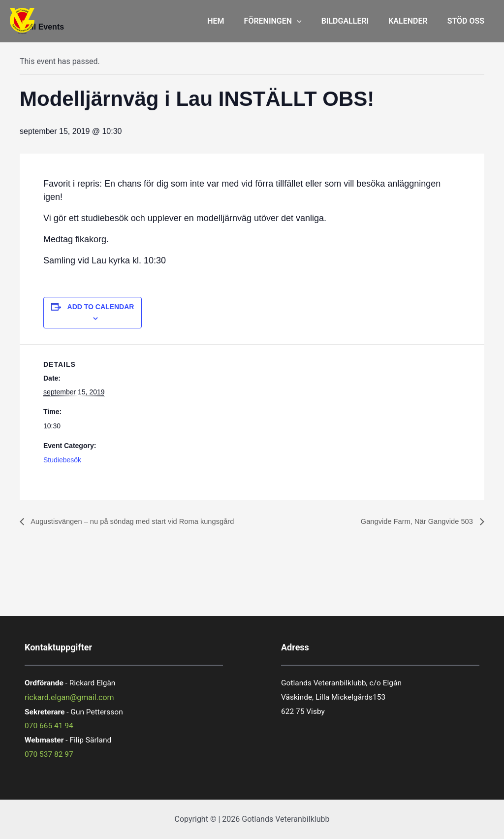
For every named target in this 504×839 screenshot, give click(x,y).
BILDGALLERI (355, 21)
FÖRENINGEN (287, 21)
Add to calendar (101, 307)
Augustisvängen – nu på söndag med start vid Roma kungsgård (141, 522)
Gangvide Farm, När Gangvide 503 (413, 522)
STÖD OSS (468, 21)
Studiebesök (62, 460)
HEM (233, 21)
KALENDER (414, 21)
